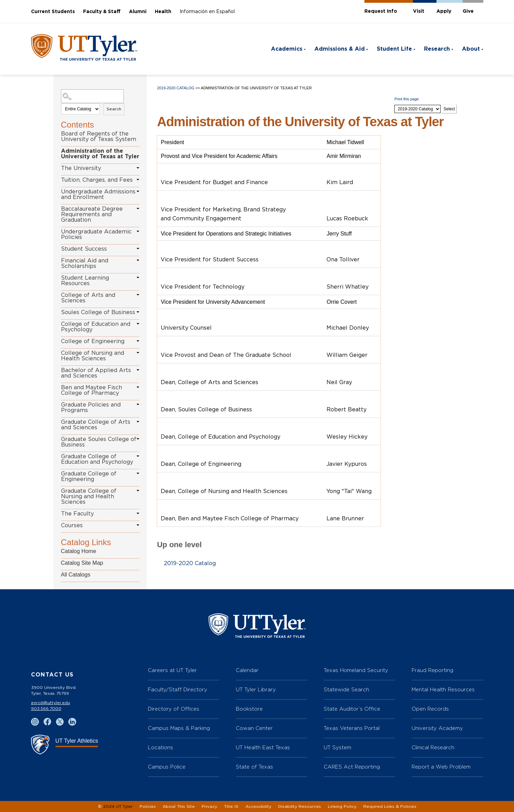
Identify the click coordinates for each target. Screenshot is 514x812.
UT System (337, 747)
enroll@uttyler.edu (51, 703)
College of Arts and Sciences (88, 298)
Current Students (53, 12)
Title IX (231, 806)
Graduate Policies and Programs (91, 408)
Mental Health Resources (443, 689)
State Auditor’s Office (352, 709)
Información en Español (207, 12)
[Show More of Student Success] (138, 249)
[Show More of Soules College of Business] (138, 312)
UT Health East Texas (263, 747)
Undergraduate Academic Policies (96, 234)
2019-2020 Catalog (175, 88)
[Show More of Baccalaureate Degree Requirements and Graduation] (138, 209)
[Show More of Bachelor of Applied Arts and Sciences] (138, 370)
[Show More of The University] (138, 168)
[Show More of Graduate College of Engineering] (138, 473)
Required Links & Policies (390, 806)
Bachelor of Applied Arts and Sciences (96, 373)
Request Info (381, 11)
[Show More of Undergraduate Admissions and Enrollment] (138, 191)
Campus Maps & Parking (179, 728)
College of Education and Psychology (96, 327)
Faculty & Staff (102, 12)
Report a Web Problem (441, 767)
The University (81, 168)
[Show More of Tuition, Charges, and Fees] (138, 180)
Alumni (138, 12)
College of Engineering (93, 341)
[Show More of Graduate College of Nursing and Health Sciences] (138, 491)
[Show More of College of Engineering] (138, 341)
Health (163, 12)
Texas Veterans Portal (352, 728)
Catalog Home (79, 551)
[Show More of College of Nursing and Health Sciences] (138, 353)
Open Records (430, 709)
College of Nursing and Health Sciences (93, 356)
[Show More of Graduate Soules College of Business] (138, 439)
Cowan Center (254, 728)
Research (437, 49)
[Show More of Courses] (138, 525)
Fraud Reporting (432, 670)
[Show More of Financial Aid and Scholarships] (138, 260)
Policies (148, 806)
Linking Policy (342, 806)
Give (468, 11)
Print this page (406, 99)
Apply (444, 11)
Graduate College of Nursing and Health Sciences (89, 497)
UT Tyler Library (256, 689)
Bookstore (249, 709)
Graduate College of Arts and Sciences (96, 425)
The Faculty (77, 514)
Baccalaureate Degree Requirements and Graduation (92, 214)
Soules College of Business (98, 312)
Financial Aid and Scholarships (85, 263)
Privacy (209, 806)
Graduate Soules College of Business (99, 442)
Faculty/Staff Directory (178, 689)
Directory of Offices (174, 709)
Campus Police (167, 767)
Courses (72, 525)
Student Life (394, 49)
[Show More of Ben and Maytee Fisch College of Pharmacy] (138, 387)
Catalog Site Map (82, 563)
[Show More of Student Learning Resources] (138, 278)
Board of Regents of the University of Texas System (99, 137)
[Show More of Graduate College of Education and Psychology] (138, 456)
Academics (287, 49)
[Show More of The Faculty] (138, 513)
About (471, 49)
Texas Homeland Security (356, 670)
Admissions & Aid (340, 49)
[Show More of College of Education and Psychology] (138, 324)
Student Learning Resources (85, 281)
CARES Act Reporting (352, 767)
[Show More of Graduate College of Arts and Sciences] (138, 422)
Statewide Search (346, 689)
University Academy (437, 728)
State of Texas (254, 767)
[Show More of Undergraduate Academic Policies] (138, 231)
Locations (160, 747)
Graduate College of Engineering (89, 477)
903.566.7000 (46, 709)
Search (114, 109)
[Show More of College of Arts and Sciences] (138, 295)
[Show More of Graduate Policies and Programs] (138, 404)
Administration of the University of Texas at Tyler (100, 154)
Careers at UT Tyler (172, 670)
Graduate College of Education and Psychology (97, 459)
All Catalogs (76, 575)
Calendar (247, 670)
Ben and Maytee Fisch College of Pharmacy (92, 390)
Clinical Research (433, 747)
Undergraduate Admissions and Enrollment (98, 194)
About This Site (179, 806)
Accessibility (258, 806)
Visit (419, 11)
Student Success (84, 249)
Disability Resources (300, 806)
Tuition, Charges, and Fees (97, 180)
